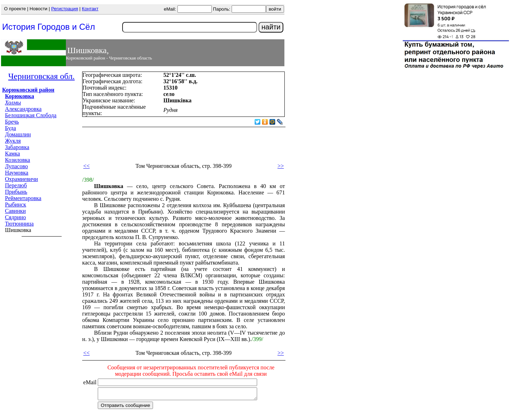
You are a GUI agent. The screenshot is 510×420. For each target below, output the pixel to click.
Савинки (15, 211)
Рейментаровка (23, 198)
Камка (12, 154)
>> (280, 166)
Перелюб (16, 185)
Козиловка (18, 160)
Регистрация (64, 9)
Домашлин (18, 134)
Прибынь (16, 192)
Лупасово (16, 166)
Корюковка (19, 96)
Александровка (23, 109)
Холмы (13, 103)
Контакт (90, 9)
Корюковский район (28, 90)
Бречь (12, 122)
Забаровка (17, 147)
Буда (10, 128)
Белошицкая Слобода (31, 115)
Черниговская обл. (41, 76)
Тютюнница (19, 224)
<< (86, 166)
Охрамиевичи (21, 179)
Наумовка (17, 173)
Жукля (13, 141)
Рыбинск (16, 205)
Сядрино (15, 217)
